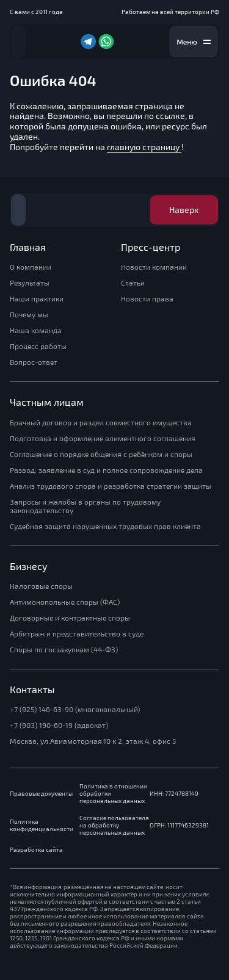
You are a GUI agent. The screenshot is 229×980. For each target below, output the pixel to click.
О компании (31, 267)
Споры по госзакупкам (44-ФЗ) (64, 650)
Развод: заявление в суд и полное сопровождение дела (106, 470)
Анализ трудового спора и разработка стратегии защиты (111, 486)
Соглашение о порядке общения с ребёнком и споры (101, 455)
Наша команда (36, 331)
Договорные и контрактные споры (70, 618)
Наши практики (37, 299)
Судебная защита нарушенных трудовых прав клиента (105, 527)
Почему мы (29, 315)
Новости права (147, 299)
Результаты (30, 283)
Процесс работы (38, 347)
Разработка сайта (36, 850)
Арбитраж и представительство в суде (77, 634)
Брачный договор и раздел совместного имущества (101, 423)
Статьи (133, 283)
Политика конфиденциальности (42, 825)
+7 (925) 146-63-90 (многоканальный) (75, 710)
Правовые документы (41, 794)
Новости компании (154, 267)
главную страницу (144, 147)
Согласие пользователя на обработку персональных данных (114, 825)
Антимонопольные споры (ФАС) (65, 602)
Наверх (184, 210)
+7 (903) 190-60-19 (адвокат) (59, 726)
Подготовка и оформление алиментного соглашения (103, 439)
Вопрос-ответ (34, 362)
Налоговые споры (41, 586)
